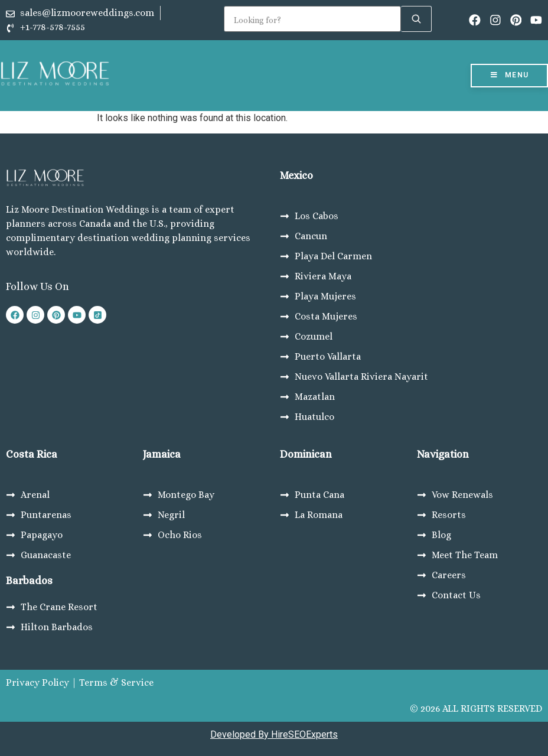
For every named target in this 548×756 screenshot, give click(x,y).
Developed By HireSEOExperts (274, 734)
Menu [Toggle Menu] (509, 75)
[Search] (312, 19)
